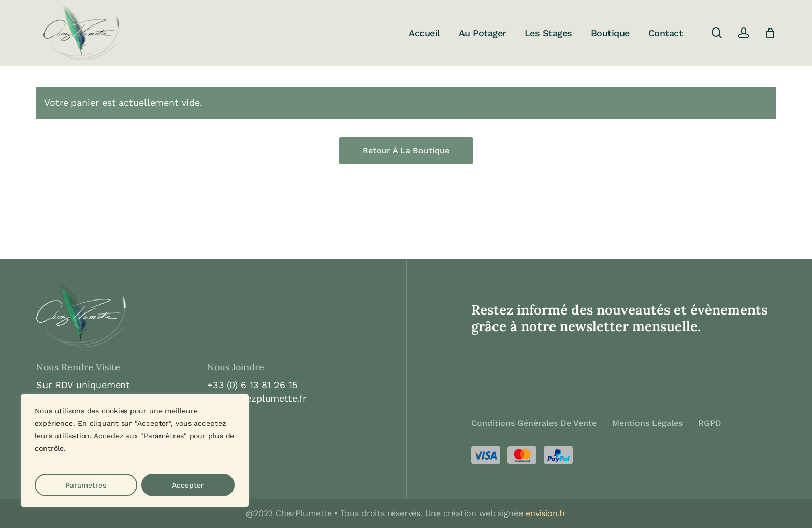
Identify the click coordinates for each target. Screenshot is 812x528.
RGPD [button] (710, 423)
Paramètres (86, 485)
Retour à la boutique (406, 151)
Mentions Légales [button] (647, 423)
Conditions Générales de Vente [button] (534, 423)
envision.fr (546, 513)
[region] (135, 451)
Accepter (188, 485)
